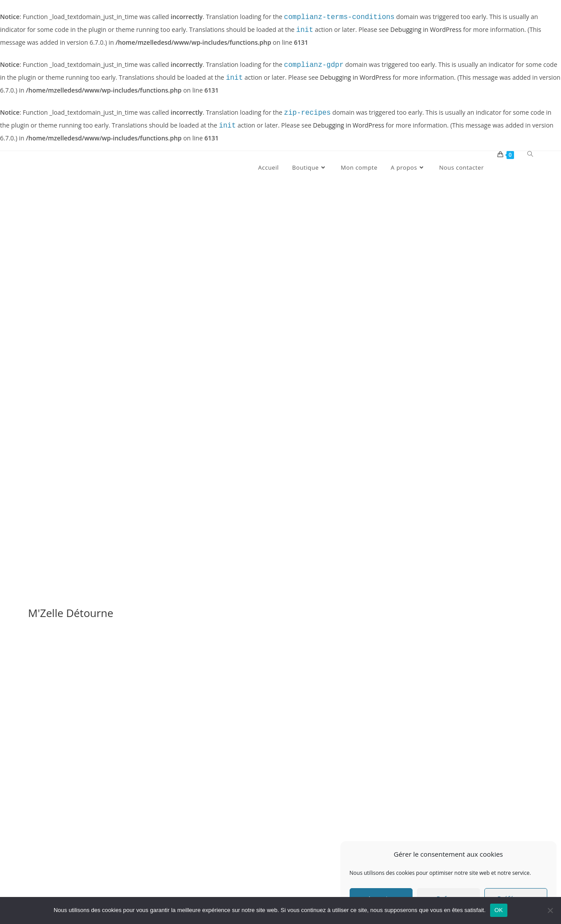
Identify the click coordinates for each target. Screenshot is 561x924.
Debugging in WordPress (426, 30)
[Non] (550, 910)
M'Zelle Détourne (71, 613)
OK (499, 910)
